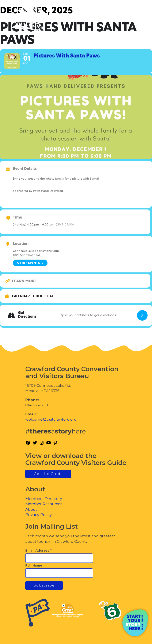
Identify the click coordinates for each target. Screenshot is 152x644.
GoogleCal (43, 296)
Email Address (39, 551)
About (31, 509)
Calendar (21, 296)
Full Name (34, 565)
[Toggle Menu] (137, 21)
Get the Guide (48, 474)
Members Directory (44, 499)
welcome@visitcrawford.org (51, 419)
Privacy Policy (39, 515)
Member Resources (44, 504)
